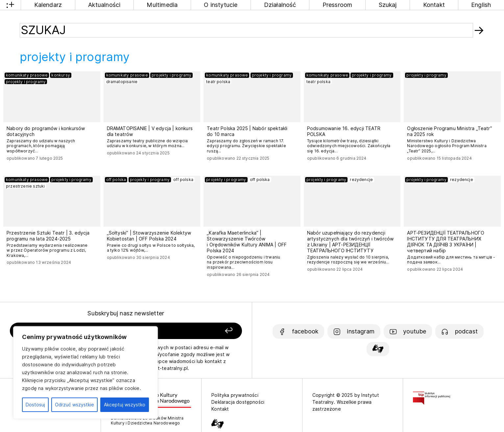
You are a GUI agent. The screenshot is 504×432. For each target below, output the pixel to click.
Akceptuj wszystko (125, 405)
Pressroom (337, 5)
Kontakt (434, 5)
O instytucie (221, 5)
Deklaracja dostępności (238, 402)
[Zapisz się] (196, 331)
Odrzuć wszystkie (74, 405)
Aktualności (104, 5)
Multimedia (162, 5)
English (481, 5)
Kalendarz (48, 5)
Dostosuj (35, 405)
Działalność (280, 5)
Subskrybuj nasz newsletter (126, 313)
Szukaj (388, 5)
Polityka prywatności (235, 395)
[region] (85, 373)
